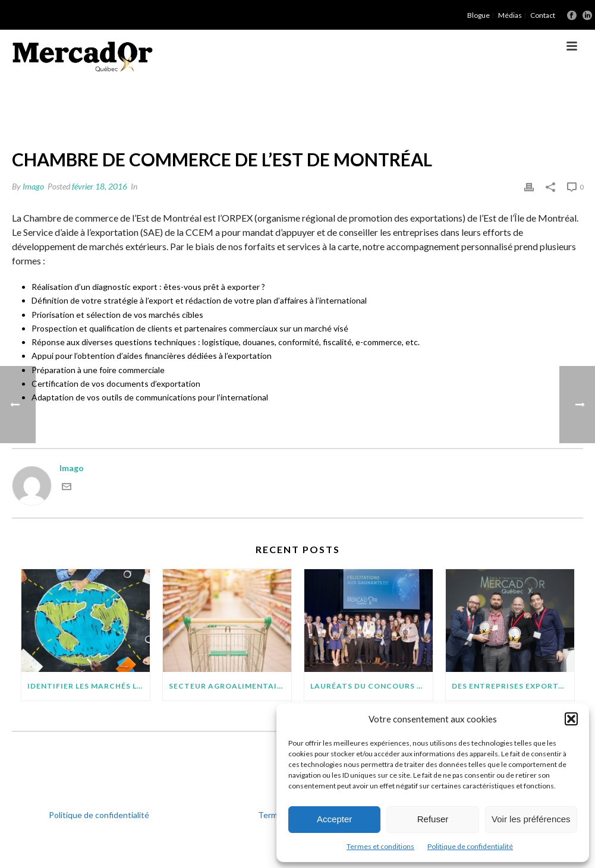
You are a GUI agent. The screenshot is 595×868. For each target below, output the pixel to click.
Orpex (382, 106)
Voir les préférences (531, 819)
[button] (571, 719)
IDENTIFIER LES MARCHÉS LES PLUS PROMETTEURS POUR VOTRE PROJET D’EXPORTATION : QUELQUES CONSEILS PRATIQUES (89, 686)
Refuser (433, 819)
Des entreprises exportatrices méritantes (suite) (513, 686)
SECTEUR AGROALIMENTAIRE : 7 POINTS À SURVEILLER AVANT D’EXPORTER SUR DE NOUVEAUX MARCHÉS (230, 686)
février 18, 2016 (100, 186)
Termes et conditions (380, 846)
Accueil (348, 106)
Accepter (334, 819)
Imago (33, 186)
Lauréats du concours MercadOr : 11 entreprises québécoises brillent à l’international (372, 686)
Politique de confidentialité (470, 846)
